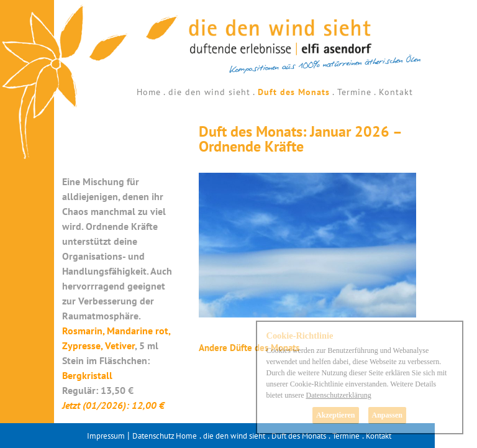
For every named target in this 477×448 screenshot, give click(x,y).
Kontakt (396, 92)
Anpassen (387, 415)
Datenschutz (153, 436)
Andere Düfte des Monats (249, 348)
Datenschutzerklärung (338, 395)
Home (149, 92)
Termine (354, 92)
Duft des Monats (294, 92)
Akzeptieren (335, 415)
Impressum (106, 436)
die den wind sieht (209, 92)
